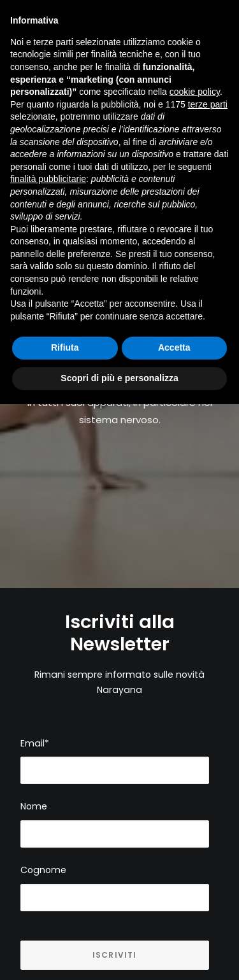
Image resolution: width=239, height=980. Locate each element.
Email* (35, 731)
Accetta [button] (174, 347)
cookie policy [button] (195, 92)
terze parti (208, 104)
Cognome (43, 857)
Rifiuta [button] (65, 347)
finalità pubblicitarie (48, 179)
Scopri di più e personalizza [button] (119, 378)
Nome (34, 794)
